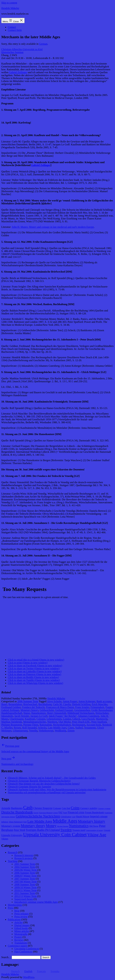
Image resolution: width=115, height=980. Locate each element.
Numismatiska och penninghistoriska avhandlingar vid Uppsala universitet (47, 792)
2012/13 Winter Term (25, 896)
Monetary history (29, 710)
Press (11, 908)
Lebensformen (54, 719)
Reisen (17, 728)
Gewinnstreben (82, 710)
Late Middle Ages (57, 728)
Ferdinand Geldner (11, 707)
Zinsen (71, 731)
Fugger (109, 707)
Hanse (27, 713)
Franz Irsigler (82, 707)
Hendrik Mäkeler (10, 8)
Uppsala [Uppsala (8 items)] (107, 830)
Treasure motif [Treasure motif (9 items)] (79, 830)
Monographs (21, 934)
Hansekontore (39, 713)
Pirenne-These (31, 725)
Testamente (90, 728)
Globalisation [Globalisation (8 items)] (66, 817)
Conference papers (18, 946)
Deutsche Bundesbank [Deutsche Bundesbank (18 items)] (17, 812)
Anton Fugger (70, 701)
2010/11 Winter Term (25, 890)
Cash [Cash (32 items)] (28, 807)
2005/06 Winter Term (25, 870)
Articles (18, 922)
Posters (18, 937)
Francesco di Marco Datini (60, 707)
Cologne (41, 719)
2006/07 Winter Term (25, 876)
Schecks (42, 728)
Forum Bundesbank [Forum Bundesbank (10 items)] (94, 812)
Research (13, 852)
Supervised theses (24, 899)
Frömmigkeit (97, 707)
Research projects (24, 858)
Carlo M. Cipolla (62, 704)
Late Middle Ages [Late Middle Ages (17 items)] (40, 821)
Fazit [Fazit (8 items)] (65, 813)
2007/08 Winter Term (25, 882)
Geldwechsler (47, 710)
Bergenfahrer (15, 704)
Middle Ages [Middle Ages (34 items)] (65, 821)
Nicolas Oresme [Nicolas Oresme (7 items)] (63, 826)
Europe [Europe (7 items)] (36, 813)
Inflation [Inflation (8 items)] (5, 822)
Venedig (33, 731)
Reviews (19, 940)
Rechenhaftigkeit (62, 725)
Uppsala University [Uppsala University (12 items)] (12, 835)
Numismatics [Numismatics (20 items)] (79, 826)
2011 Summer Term (25, 893)
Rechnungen (79, 725)
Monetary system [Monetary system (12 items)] (11, 826)
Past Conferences (23, 952)
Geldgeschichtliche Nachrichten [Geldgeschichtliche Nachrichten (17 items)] (38, 816)
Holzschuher (102, 713)
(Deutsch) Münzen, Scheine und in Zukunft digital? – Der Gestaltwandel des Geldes (52, 778)
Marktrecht (102, 719)
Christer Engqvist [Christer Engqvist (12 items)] (43, 808)
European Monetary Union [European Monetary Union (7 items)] (49, 813)
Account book (94, 725)
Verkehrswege (46, 731)
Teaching (13, 861)
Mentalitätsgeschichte (35, 722)
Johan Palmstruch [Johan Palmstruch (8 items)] (16, 822)
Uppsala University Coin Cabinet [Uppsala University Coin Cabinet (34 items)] (55, 834)
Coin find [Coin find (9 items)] (66, 808)
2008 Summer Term (25, 884)
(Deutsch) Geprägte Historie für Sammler (29, 787)
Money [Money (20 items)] (51, 826)
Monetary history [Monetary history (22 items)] (92, 821)
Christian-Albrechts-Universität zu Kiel (22, 49)
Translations (21, 943)
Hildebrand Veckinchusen (81, 713)
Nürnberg (52, 722)
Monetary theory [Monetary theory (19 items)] (33, 826)
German (43, 44)
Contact (12, 27)
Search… (6, 957)
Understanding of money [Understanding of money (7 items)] (95, 830)
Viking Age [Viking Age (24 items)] (97, 835)
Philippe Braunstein (12, 725)
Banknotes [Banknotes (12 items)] (17, 808)
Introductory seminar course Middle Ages (36, 902)
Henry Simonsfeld (57, 713)
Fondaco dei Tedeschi (33, 707)
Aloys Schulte (54, 701)
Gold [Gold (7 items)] (74, 817)
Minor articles (22, 931)
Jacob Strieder (22, 716)
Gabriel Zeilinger (18, 72)
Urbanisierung (20, 731)
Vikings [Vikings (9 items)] (5, 839)
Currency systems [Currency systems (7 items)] (104, 808)
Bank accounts (104, 701)
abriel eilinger (41, 165)
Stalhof (79, 728)
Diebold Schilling (81, 704)
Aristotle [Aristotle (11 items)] (6, 808)
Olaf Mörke (65, 722)
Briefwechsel (30, 704)
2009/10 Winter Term (25, 887)
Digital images (22, 925)
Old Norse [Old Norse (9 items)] (94, 826)
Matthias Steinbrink (12, 722)
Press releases (22, 914)
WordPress (29, 977)
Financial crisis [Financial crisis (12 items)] (76, 812)
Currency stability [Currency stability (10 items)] (89, 808)
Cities (71, 728)
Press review (21, 917)
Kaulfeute (30, 719)
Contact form (15, 30)
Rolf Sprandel (29, 728)
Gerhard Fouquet (64, 710)
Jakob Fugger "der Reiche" (63, 716)
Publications (14, 919)
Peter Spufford (99, 722)
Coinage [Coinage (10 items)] (57, 808)
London (67, 719)
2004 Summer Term (25, 867)
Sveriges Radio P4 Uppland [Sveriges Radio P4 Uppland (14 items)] (43, 830)
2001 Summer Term (25, 864)
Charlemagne (17, 719)
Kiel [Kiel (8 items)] (25, 822)
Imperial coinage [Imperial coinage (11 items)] (99, 816)
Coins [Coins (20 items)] (75, 808)
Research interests (24, 855)
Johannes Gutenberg (89, 716)
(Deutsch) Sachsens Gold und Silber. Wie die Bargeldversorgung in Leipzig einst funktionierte (57, 790)
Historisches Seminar (12, 52)
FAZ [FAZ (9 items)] (61, 813)
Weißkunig (60, 731)
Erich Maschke (100, 704)
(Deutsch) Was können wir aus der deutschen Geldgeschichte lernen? (44, 784)
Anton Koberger (87, 701)
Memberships (15, 905)
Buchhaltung (45, 704)
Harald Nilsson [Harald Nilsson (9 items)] (83, 817)
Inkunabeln (7, 716)
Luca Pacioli (88, 719)
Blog (17, 911)
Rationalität (46, 725)
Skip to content (9, 3)
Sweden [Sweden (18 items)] (66, 830)
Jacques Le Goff (39, 716)
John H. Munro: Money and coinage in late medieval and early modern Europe (53, 227)
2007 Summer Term (25, 879)
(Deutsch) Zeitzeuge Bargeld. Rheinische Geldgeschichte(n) (39, 781)
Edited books (21, 928)
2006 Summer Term (28, 701)
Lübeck (76, 719)
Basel (4, 704)
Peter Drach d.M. (81, 722)
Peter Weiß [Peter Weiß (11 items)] (20, 830)
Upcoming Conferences (27, 949)
